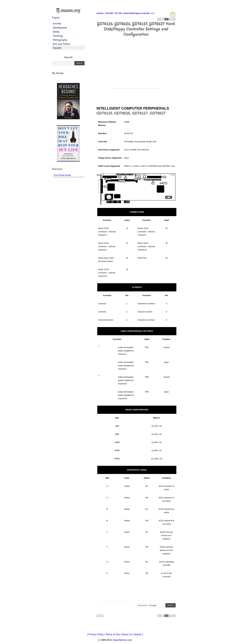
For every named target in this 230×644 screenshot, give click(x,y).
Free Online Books (62, 175)
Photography (60, 40)
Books (56, 32)
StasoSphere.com (122, 640)
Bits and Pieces (61, 44)
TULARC (57, 48)
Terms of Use (113, 634)
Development (60, 28)
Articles (57, 24)
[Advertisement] (136, 67)
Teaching (58, 36)
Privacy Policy (96, 634)
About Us (127, 634)
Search (137, 634)
